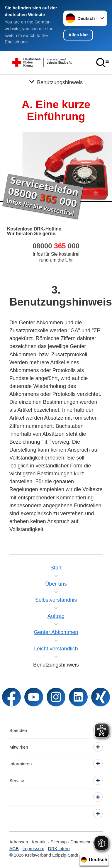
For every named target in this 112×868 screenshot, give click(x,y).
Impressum (33, 848)
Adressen (19, 842)
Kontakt (39, 842)
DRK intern (59, 848)
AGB (14, 848)
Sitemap (58, 842)
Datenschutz (83, 842)
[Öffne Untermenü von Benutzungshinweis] (56, 82)
